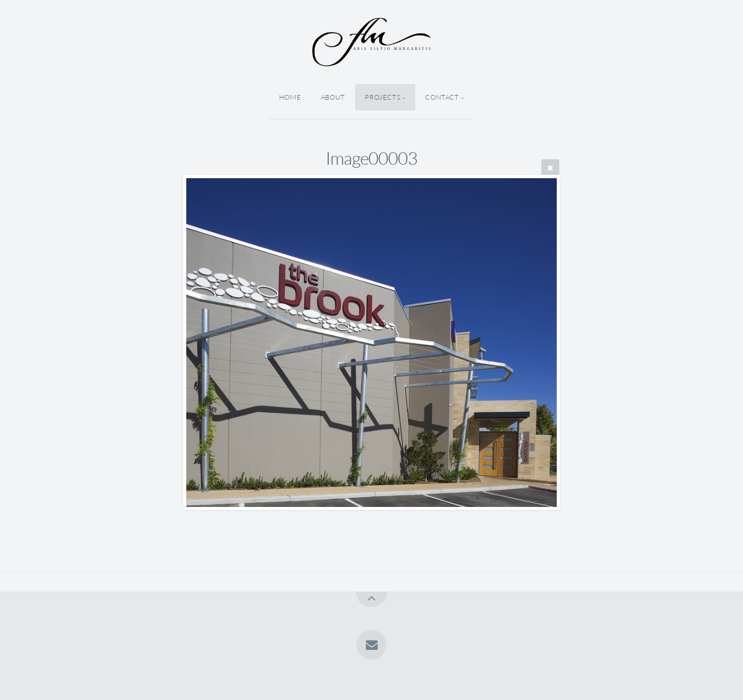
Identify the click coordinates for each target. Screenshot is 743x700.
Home (290, 97)
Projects (383, 97)
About (333, 97)
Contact (442, 97)
